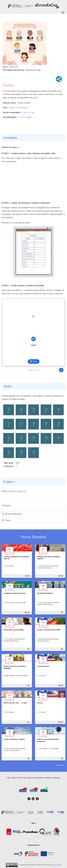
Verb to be (21, 491)
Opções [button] (8, 505)
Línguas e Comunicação (18, 108)
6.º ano (31, 112)
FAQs (24, 778)
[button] (9, 410)
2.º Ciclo (21, 117)
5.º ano (24, 112)
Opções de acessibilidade (35, 778)
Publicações (56, 778)
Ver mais (59, 765)
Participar (48, 778)
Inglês (29, 117)
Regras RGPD (16, 778)
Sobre (9, 778)
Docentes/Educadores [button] (13, 514)
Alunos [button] (8, 520)
